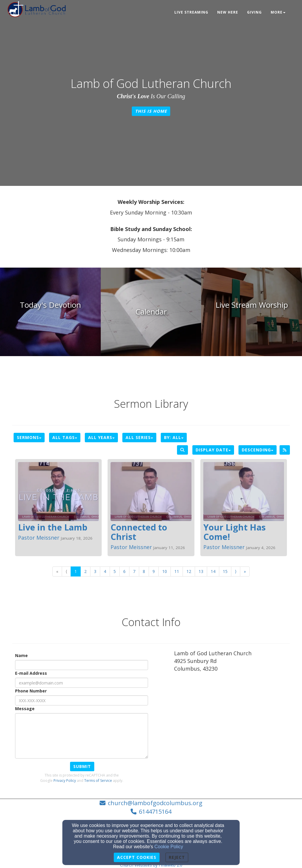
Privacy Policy (65, 781)
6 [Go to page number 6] (124, 571)
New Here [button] (228, 12)
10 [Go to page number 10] (165, 571)
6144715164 (155, 812)
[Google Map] (232, 720)
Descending (258, 450)
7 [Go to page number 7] (134, 571)
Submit (82, 766)
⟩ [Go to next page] (236, 571)
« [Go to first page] (57, 571)
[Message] (82, 736)
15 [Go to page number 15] (225, 571)
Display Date (213, 450)
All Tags (65, 437)
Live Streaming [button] (191, 12)
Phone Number (31, 691)
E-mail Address (31, 673)
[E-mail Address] (82, 683)
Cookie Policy (169, 847)
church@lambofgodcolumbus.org (155, 803)
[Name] (82, 665)
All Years (101, 437)
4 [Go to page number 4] (105, 571)
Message (25, 709)
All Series (139, 437)
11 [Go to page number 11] (177, 571)
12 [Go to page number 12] (189, 571)
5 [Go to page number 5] (115, 571)
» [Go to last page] (245, 571)
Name (21, 655)
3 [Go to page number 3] (95, 571)
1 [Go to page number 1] (76, 571)
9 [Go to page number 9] (154, 571)
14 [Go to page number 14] (213, 571)
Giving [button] (254, 12)
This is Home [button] (151, 111)
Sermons (29, 437)
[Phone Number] (82, 700)
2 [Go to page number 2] (85, 571)
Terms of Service (98, 781)
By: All (174, 437)
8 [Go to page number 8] (144, 571)
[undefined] (50, 312)
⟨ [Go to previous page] (66, 571)
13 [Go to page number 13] (201, 571)
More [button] (278, 12)
